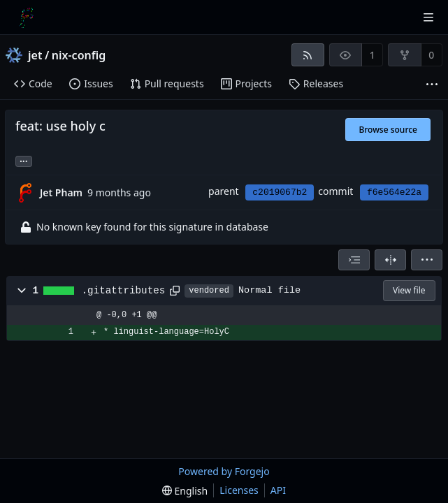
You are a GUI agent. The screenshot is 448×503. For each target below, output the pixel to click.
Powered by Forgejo (224, 471)
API (278, 490)
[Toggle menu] (428, 17)
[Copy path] (175, 291)
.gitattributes (124, 291)
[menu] (427, 260)
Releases (316, 83)
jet (35, 55)
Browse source (388, 130)
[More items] (432, 84)
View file (409, 290)
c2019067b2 (280, 192)
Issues (91, 83)
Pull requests (167, 83)
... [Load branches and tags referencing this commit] (24, 160)
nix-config (79, 55)
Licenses (239, 490)
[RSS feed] (308, 55)
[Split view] (390, 260)
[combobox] (354, 260)
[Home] (27, 17)
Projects (246, 83)
